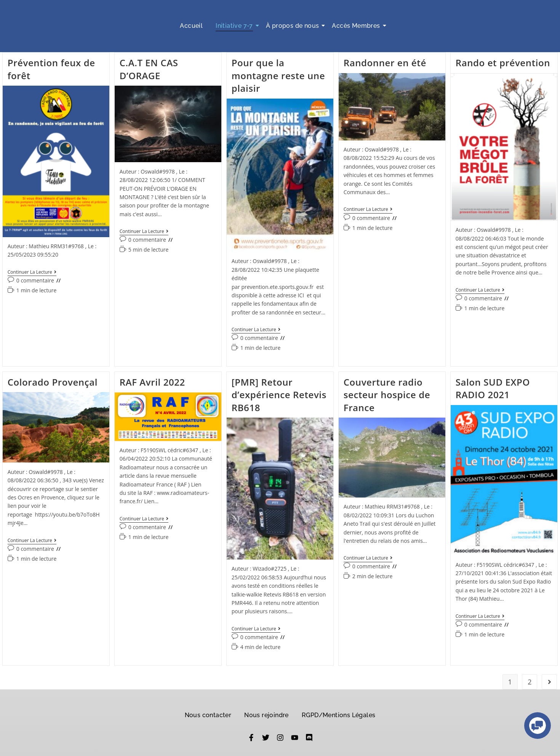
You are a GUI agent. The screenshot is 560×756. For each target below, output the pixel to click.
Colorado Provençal (53, 383)
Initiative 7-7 (236, 26)
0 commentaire (35, 280)
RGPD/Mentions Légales (338, 717)
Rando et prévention (503, 63)
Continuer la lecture (32, 272)
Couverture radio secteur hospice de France (387, 396)
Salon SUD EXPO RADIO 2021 (493, 389)
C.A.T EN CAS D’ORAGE (149, 69)
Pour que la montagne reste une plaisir (278, 75)
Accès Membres (357, 26)
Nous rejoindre (266, 717)
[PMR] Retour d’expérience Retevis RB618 (279, 396)
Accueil (191, 26)
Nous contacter (208, 717)
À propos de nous (294, 26)
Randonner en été (385, 63)
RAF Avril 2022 (152, 383)
